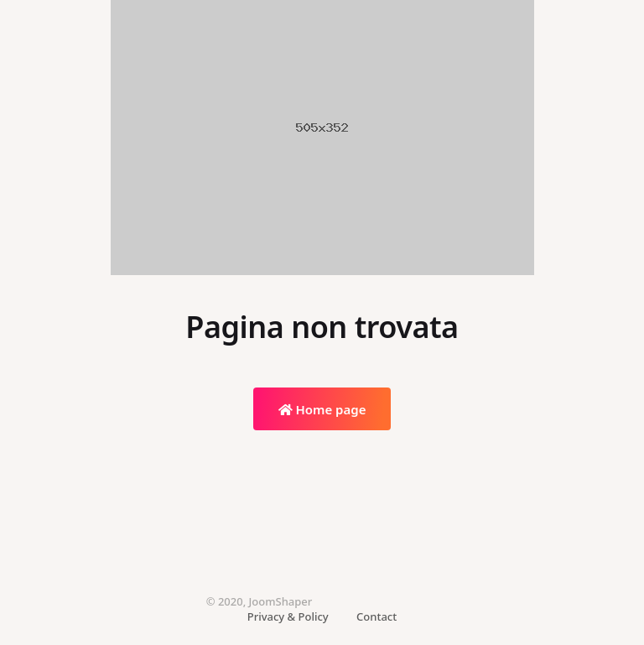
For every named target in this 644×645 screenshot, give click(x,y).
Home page (322, 409)
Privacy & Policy (288, 616)
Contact (377, 616)
